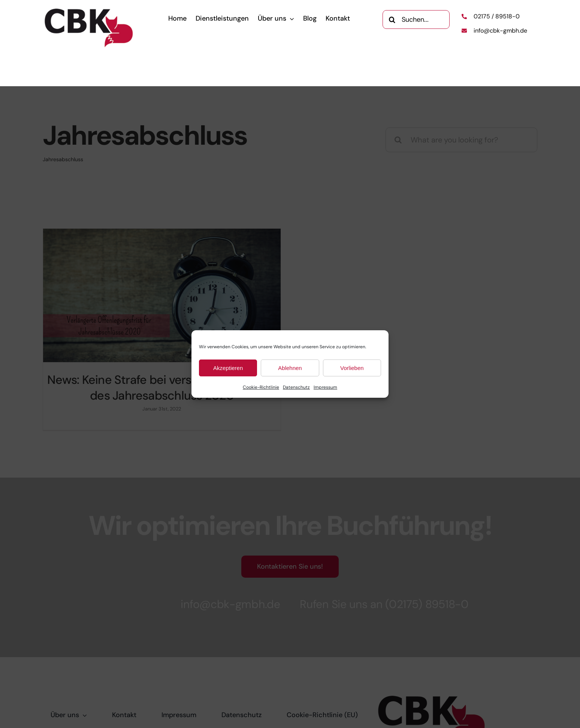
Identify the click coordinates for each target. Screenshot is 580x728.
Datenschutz (296, 387)
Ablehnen (290, 368)
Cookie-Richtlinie (261, 387)
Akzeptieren (228, 368)
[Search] (392, 19)
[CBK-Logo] (89, 10)
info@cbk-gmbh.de (500, 31)
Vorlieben (352, 368)
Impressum (325, 387)
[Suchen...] (416, 19)
